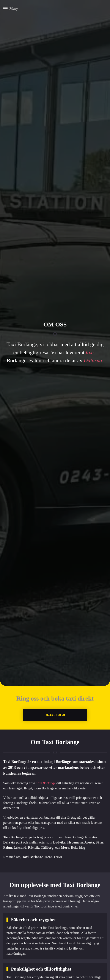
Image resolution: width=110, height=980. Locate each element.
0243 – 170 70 (55, 715)
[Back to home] (55, 9)
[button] (11, 9)
